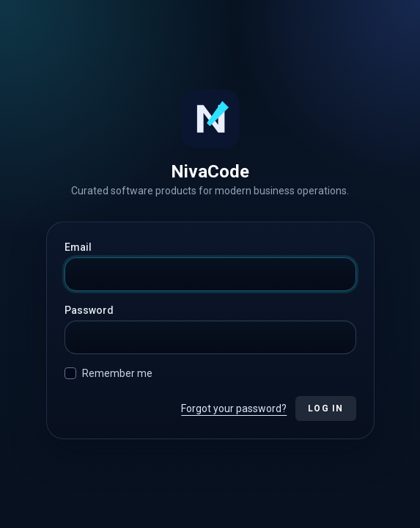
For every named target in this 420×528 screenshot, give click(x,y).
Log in (325, 408)
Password (89, 310)
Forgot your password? (234, 408)
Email (78, 247)
